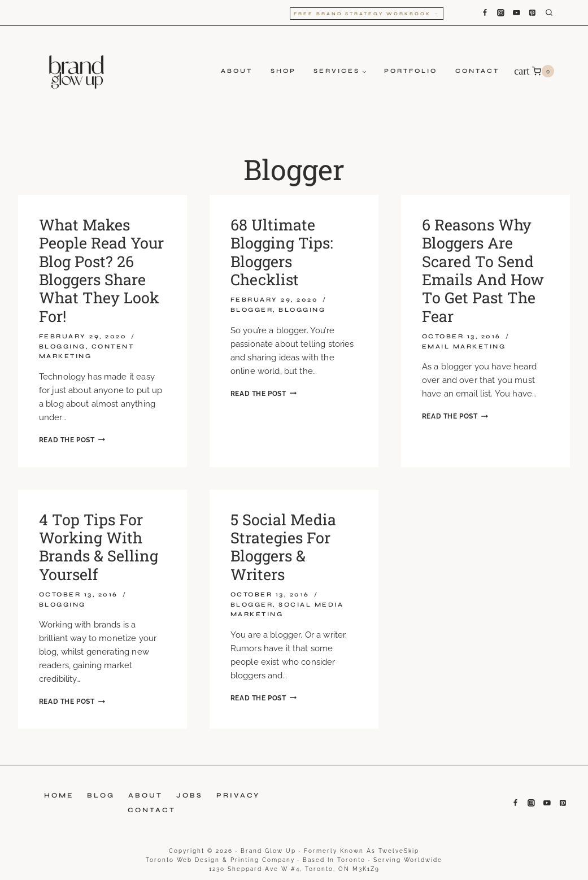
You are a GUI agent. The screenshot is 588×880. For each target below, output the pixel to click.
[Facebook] (485, 13)
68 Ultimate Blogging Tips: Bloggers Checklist (282, 252)
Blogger (252, 310)
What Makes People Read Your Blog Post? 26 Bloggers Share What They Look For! (101, 270)
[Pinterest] (533, 13)
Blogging (62, 347)
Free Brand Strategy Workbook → (367, 14)
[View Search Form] (557, 13)
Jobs (190, 795)
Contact (477, 71)
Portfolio (411, 71)
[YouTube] (516, 13)
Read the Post (72, 440)
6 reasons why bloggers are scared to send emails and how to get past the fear (483, 270)
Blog (101, 795)
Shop (283, 71)
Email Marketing (464, 347)
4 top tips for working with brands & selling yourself (99, 547)
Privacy (238, 795)
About (237, 71)
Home (59, 795)
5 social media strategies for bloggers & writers (283, 547)
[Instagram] (500, 13)
